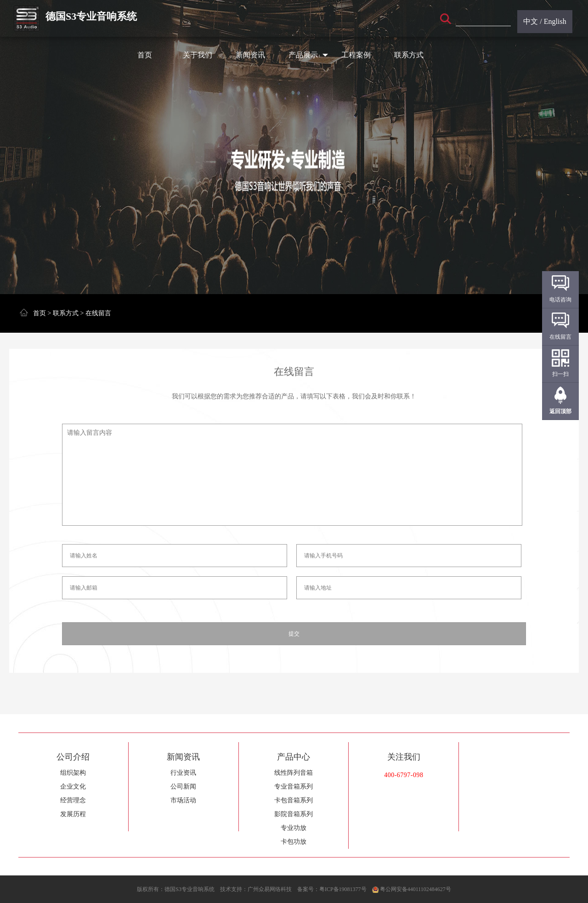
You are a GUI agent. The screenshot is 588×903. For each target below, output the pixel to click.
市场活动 (183, 800)
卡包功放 (294, 842)
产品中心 (294, 757)
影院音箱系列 (294, 814)
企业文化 (73, 787)
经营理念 (73, 800)
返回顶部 (560, 411)
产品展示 (308, 55)
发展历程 (73, 814)
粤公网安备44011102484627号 (416, 889)
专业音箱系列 (294, 787)
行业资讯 (183, 773)
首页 (145, 55)
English (555, 21)
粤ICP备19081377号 (343, 889)
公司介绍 (73, 757)
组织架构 (73, 773)
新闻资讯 (250, 55)
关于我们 (198, 55)
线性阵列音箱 (294, 773)
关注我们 (404, 757)
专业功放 (294, 828)
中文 (531, 21)
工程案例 (356, 55)
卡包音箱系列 (294, 800)
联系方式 (409, 55)
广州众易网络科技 (270, 889)
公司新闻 (183, 787)
